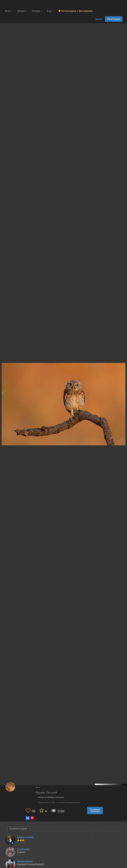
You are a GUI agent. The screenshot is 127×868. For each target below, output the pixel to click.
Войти (99, 19)
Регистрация (114, 19)
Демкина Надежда (25, 837)
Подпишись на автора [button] (95, 810)
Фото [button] (8, 11)
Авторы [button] (22, 11)
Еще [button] (50, 11)
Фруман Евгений (46, 793)
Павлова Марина (25, 861)
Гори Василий (23, 849)
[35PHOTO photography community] (18, 4)
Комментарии (18, 829)
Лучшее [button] (37, 11)
